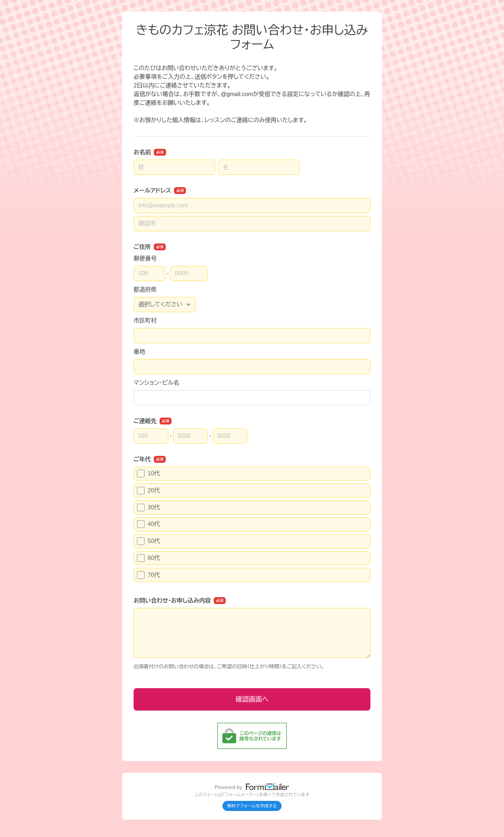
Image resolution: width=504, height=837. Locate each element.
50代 (148, 541)
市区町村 (145, 321)
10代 (148, 474)
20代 (148, 491)
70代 (148, 575)
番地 (139, 352)
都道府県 (145, 290)
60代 (148, 558)
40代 (148, 524)
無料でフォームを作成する (252, 806)
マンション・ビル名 (156, 383)
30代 (148, 508)
